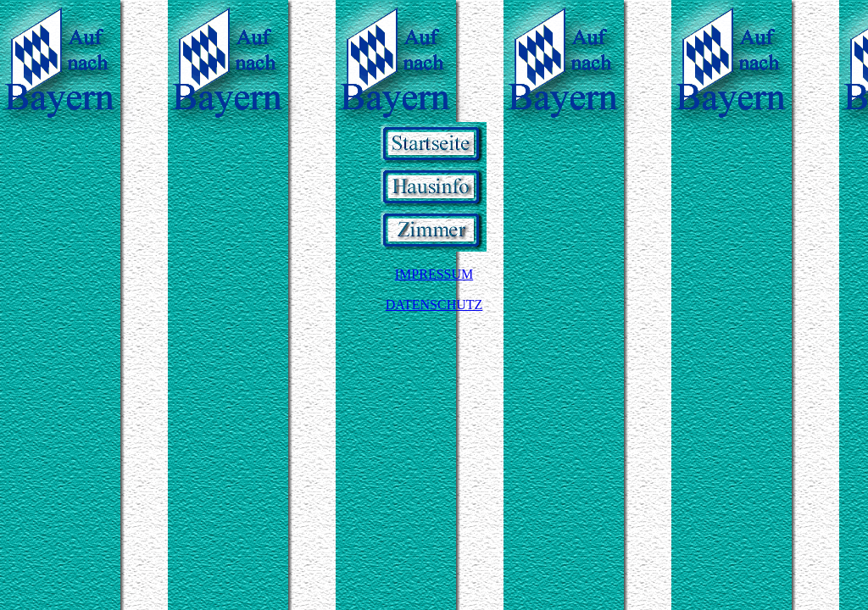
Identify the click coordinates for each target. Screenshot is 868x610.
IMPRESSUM (434, 274)
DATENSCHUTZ (434, 305)
